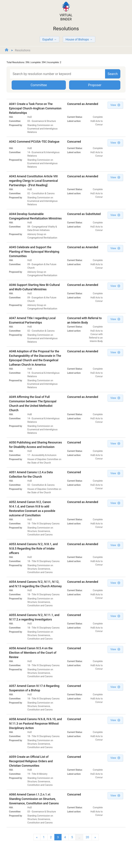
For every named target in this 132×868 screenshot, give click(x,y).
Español (48, 39)
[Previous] (37, 837)
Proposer (95, 85)
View (115, 105)
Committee (39, 85)
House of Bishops (77, 39)
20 (87, 837)
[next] (95, 837)
